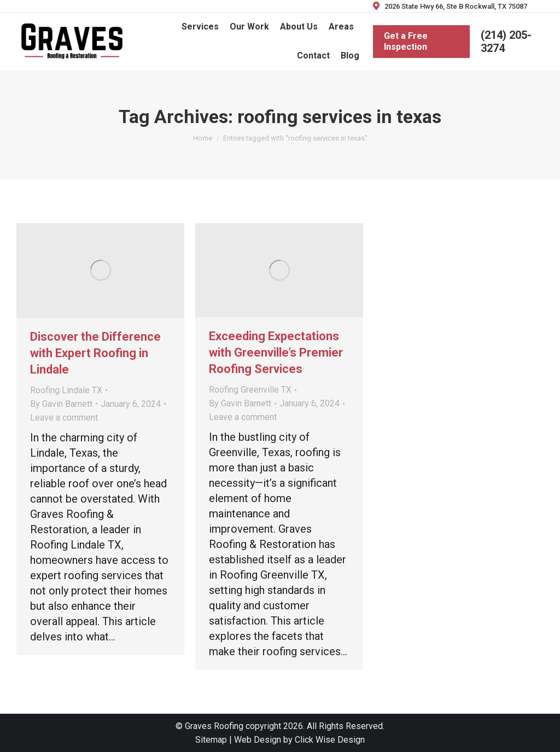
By (61, 404)
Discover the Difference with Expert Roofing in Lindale (95, 353)
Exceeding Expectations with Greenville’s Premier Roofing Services (276, 352)
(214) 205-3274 (506, 42)
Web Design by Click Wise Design (299, 740)
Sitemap (211, 740)
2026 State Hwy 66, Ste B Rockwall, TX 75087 (449, 6)
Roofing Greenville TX (250, 390)
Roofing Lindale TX (66, 390)
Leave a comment (64, 418)
